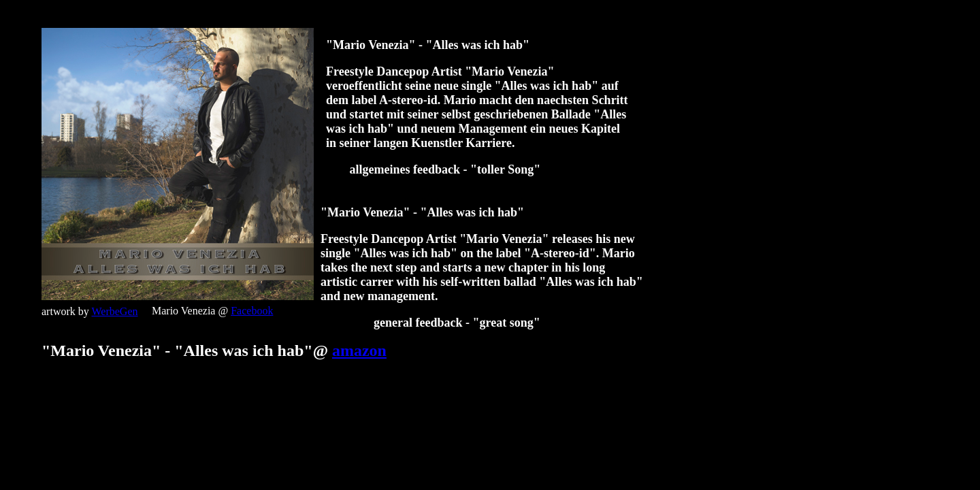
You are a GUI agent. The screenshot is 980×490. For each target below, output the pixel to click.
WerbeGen (114, 311)
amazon (359, 350)
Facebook (252, 311)
